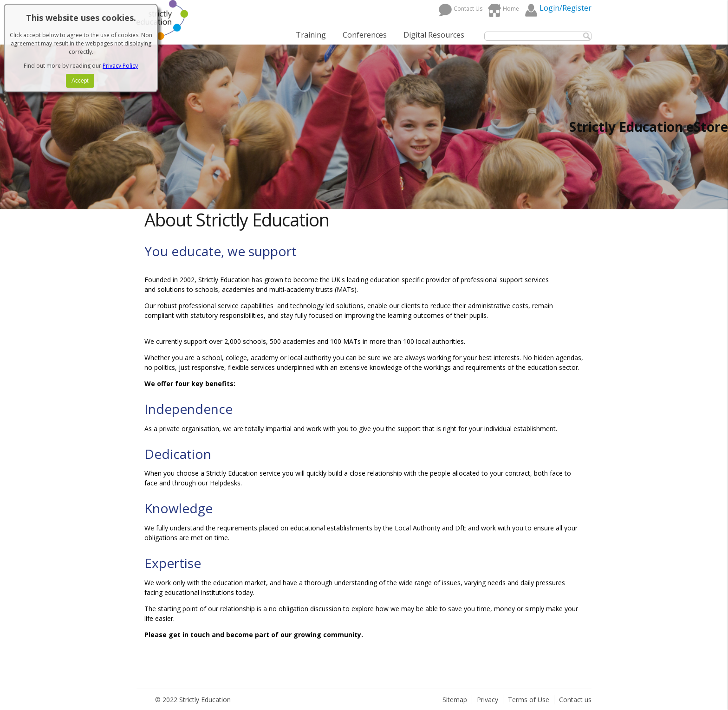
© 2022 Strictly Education (193, 700)
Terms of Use (529, 700)
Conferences (365, 35)
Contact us (575, 700)
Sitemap (455, 700)
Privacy (487, 700)
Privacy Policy (120, 66)
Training (311, 35)
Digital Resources (434, 35)
